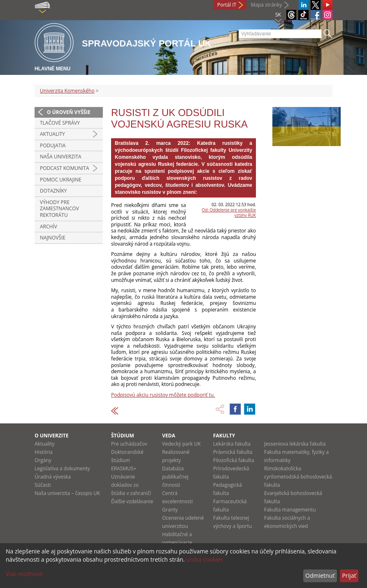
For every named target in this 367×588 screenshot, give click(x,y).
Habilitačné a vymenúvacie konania (177, 543)
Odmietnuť (320, 575)
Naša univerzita (61, 157)
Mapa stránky (266, 5)
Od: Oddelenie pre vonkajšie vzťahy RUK (229, 213)
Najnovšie (53, 238)
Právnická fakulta (233, 452)
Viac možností (24, 574)
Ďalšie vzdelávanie (132, 501)
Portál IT (227, 5)
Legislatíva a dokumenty (62, 468)
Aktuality (52, 134)
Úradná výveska (53, 477)
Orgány (43, 460)
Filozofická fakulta (234, 460)
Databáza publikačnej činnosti (175, 477)
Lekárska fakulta (232, 444)
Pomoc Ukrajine (61, 180)
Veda (169, 436)
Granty (170, 510)
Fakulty (224, 436)
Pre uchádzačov (129, 444)
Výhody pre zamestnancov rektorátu (59, 209)
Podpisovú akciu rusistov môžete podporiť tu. (163, 395)
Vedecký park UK (181, 444)
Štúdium (123, 436)
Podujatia (53, 145)
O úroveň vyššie (69, 112)
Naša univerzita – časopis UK (67, 493)
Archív (49, 227)
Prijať (349, 575)
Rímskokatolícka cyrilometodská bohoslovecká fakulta (298, 477)
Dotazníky (53, 191)
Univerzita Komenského (67, 91)
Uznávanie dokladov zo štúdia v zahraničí (131, 485)
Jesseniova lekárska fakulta (295, 444)
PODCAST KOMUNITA (65, 168)
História (44, 452)
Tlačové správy (60, 123)
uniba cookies (205, 559)
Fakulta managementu (290, 510)
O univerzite (52, 436)
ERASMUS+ (124, 468)
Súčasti (43, 485)
